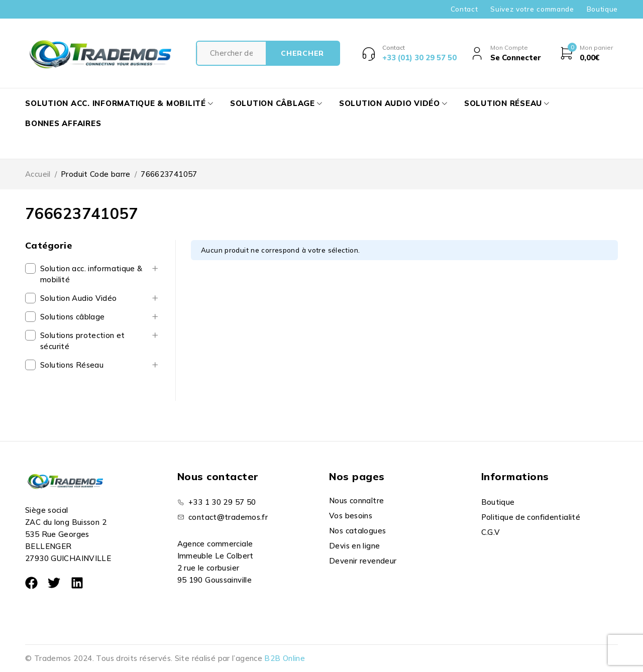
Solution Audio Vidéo (79, 298)
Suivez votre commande (532, 9)
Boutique (602, 9)
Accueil (38, 174)
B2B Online (285, 658)
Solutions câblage (72, 317)
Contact (464, 9)
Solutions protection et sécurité (83, 341)
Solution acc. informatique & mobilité (91, 274)
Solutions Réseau (72, 365)
